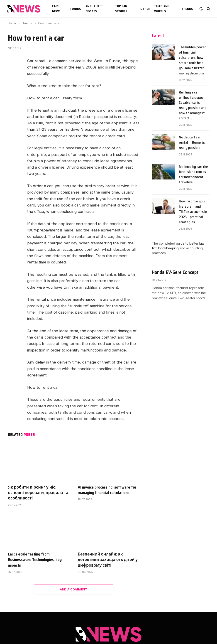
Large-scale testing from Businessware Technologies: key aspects (35, 560)
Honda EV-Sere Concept (175, 272)
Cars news (56, 9)
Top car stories (121, 9)
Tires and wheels (162, 9)
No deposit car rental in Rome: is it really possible (193, 143)
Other (145, 9)
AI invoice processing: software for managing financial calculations (107, 490)
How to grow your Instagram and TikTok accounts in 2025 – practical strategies (193, 212)
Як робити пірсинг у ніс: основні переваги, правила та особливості (38, 493)
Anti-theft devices (94, 9)
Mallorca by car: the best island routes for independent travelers (193, 175)
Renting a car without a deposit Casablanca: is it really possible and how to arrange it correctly (193, 105)
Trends (187, 9)
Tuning (76, 9)
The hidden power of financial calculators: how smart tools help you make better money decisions (192, 60)
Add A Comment (74, 589)
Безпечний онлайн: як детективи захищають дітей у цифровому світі (108, 560)
